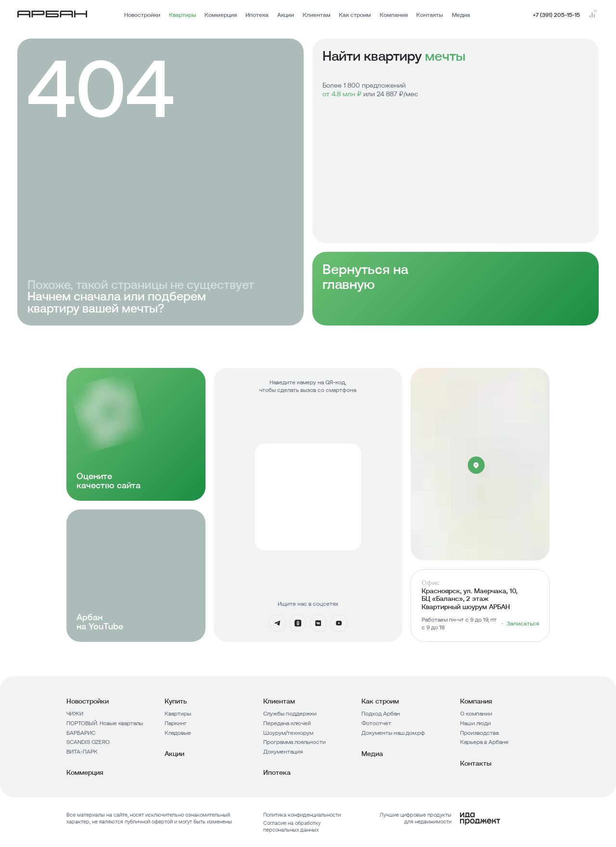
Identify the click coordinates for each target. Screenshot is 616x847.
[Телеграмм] (277, 623)
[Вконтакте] (319, 623)
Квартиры (183, 15)
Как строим (355, 15)
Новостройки (142, 15)
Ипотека (257, 15)
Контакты (430, 15)
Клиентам (317, 15)
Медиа (461, 15)
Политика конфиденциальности (302, 815)
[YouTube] (339, 623)
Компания (394, 15)
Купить (176, 701)
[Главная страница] (52, 15)
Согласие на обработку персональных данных (292, 826)
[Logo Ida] (431, 819)
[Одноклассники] (298, 623)
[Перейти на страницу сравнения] (592, 15)
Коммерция (221, 15)
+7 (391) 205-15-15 (556, 15)
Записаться (523, 624)
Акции (286, 15)
